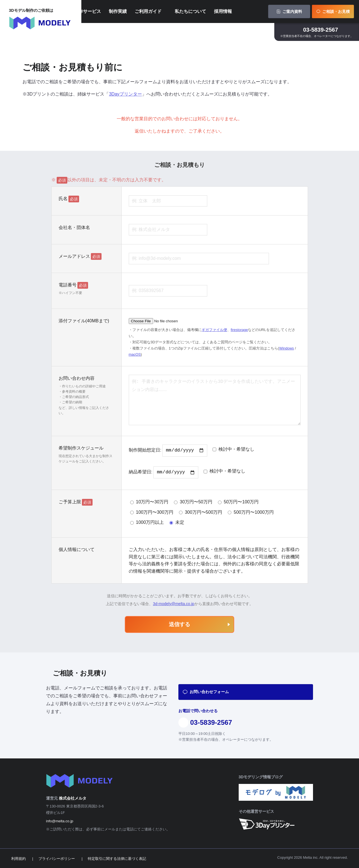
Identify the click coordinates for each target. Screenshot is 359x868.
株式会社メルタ (73, 798)
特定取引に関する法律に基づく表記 (117, 859)
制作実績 (143, 12)
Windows (286, 348)
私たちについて (216, 12)
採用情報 (248, 12)
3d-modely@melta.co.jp (173, 604)
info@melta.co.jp (60, 821)
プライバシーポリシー (57, 859)
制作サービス (113, 12)
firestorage (239, 330)
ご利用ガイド (173, 12)
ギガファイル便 (214, 330)
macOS (135, 354)
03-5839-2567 (321, 32)
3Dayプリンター (125, 94)
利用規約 (19, 859)
